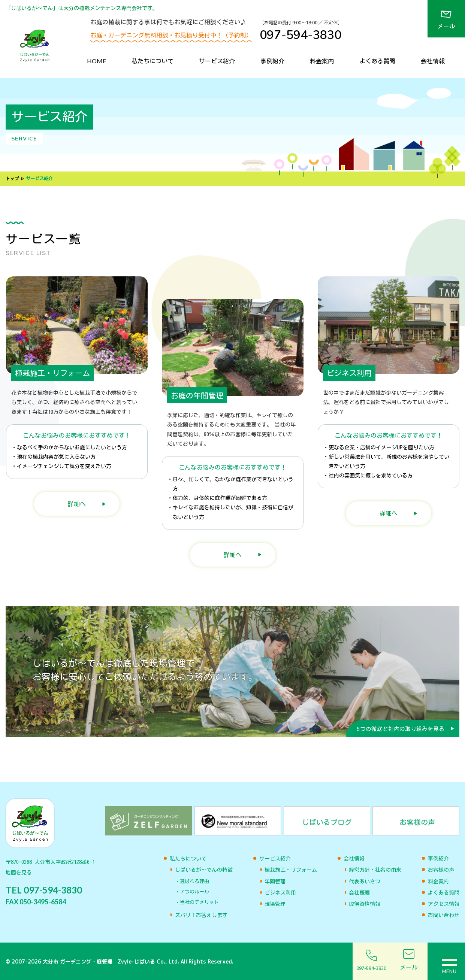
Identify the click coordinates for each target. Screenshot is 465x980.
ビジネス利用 (280, 893)
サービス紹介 (217, 61)
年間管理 (275, 882)
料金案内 (322, 61)
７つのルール (194, 892)
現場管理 (275, 904)
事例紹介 (272, 61)
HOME (96, 61)
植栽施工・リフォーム (291, 870)
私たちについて (153, 61)
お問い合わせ (444, 915)
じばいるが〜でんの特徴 (204, 870)
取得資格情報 (365, 904)
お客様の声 (441, 870)
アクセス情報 (444, 904)
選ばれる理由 (194, 881)
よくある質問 (377, 61)
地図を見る (19, 874)
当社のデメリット (199, 902)
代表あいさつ (365, 882)
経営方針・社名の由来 (375, 870)
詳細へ (77, 504)
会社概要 (359, 893)
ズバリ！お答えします (201, 915)
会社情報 (433, 61)
